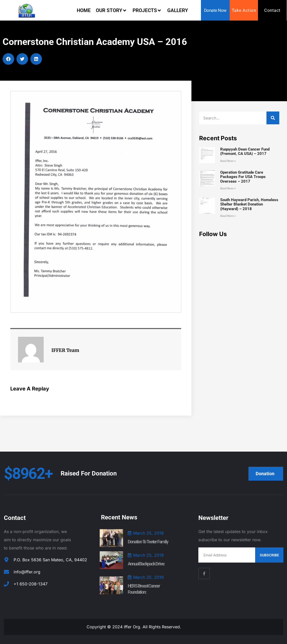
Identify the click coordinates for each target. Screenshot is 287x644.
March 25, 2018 (148, 533)
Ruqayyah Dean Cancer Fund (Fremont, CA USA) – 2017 (245, 151)
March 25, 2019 (148, 555)
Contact (272, 10)
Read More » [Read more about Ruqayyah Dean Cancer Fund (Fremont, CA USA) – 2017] (228, 161)
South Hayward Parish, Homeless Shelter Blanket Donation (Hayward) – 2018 (249, 204)
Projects (147, 10)
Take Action (244, 10)
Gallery (178, 10)
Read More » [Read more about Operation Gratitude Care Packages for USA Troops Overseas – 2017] (228, 188)
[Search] (273, 118)
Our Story (112, 10)
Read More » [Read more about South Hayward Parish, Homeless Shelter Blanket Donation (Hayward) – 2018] (228, 216)
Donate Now (215, 10)
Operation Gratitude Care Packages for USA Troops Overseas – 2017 (243, 177)
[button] (8, 59)
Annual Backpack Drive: (146, 564)
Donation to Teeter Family (148, 542)
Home (84, 10)
